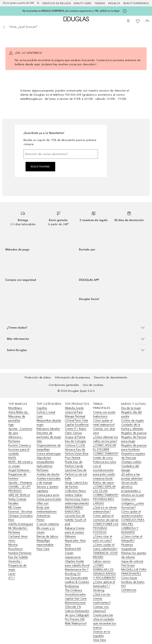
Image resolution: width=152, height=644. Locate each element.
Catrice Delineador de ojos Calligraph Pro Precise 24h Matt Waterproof (77, 617)
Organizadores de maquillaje (49, 447)
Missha (13, 545)
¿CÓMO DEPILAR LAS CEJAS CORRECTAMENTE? (106, 491)
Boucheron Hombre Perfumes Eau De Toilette (20, 553)
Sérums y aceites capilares (47, 489)
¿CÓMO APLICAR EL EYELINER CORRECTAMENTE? (106, 449)
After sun (43, 503)
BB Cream (15, 507)
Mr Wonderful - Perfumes (18, 530)
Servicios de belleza (56, 3)
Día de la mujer (131, 408)
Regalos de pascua (134, 433)
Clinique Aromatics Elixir (21, 518)
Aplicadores (45, 466)
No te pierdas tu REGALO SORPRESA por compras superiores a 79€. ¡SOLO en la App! (71, 11)
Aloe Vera (99, 640)
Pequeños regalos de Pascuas (133, 456)
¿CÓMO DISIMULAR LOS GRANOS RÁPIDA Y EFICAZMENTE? (104, 572)
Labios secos (102, 561)
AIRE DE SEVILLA (19, 495)
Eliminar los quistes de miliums (134, 555)
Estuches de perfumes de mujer (49, 435)
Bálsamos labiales (48, 429)
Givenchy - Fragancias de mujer (18, 565)
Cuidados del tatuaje (130, 468)
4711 (12, 578)
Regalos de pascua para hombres (134, 447)
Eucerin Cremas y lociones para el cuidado (20, 449)
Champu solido (131, 462)
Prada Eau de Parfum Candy (74, 464)
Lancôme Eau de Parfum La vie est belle (76, 474)
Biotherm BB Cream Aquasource (73, 553)
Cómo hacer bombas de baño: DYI (133, 582)
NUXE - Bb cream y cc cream (20, 464)
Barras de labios (47, 536)
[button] (76, 327)
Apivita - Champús (20, 483)
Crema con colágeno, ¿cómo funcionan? (133, 503)
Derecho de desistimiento (111, 378)
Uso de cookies (93, 385)
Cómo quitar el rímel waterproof (104, 423)
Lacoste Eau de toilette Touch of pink (76, 520)
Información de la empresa (73, 378)
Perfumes (43, 470)
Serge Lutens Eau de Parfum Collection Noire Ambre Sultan (76, 489)
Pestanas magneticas (129, 547)
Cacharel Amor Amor (18, 539)
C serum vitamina (48, 524)
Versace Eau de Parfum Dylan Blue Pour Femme (77, 454)
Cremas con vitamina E (101, 609)
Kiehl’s (12, 458)
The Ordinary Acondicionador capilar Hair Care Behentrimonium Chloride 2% (76, 599)
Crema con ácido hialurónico (104, 414)
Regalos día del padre (132, 414)
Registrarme (40, 167)
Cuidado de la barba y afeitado (132, 427)
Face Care (43, 549)
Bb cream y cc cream (46, 530)
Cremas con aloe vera (104, 431)
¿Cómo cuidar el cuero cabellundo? (105, 547)
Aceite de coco (103, 458)
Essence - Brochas (20, 512)
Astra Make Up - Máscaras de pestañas (19, 416)
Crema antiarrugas (49, 454)
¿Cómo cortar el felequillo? (132, 539)
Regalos (114, 3)
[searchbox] (76, 27)
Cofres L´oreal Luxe (46, 414)
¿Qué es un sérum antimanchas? (105, 510)
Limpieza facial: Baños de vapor (104, 481)
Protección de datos (38, 378)
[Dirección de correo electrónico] (61, 154)
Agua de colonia (132, 561)
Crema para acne (48, 495)
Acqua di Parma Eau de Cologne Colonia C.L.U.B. (76, 441)
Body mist (43, 507)
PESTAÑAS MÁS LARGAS (103, 501)
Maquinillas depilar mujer (49, 423)
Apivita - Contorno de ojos (20, 431)
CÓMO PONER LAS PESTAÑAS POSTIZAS (106, 528)
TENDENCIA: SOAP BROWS (105, 555)
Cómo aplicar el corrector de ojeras (106, 518)
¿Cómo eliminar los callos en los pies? (105, 439)
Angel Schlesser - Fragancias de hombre (20, 474)
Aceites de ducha (48, 474)
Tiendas (100, 3)
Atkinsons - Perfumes (16, 439)
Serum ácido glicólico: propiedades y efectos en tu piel (133, 489)
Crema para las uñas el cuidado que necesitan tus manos (104, 621)
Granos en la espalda (101, 634)
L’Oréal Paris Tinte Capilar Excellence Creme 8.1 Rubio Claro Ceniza (77, 427)
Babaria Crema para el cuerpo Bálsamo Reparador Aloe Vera (75, 536)
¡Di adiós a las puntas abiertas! (132, 476)
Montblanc (15, 408)
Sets (39, 441)
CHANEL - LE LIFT (19, 487)
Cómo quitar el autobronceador (132, 514)
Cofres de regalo (133, 420)
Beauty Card (83, 3)
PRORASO (15, 491)
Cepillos (42, 408)
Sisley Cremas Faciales (17, 501)
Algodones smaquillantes (46, 460)
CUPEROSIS (129, 590)
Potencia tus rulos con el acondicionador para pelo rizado (105, 468)
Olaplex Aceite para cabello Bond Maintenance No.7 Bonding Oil (77, 567)
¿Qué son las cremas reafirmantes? (102, 599)
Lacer (12, 574)
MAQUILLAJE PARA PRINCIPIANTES (134, 572)
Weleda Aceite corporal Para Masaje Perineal (75, 412)
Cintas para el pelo (49, 499)
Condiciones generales (64, 385)
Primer (41, 520)
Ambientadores (47, 512)
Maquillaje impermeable (45, 543)
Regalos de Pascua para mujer (134, 439)
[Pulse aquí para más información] (125, 11)
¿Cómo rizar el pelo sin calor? (103, 539)
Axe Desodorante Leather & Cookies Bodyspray (77, 582)
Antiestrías (43, 516)
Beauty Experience (136, 3)
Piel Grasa (128, 565)
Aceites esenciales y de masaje (49, 481)
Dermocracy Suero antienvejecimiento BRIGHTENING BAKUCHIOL (77, 505)
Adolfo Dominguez (21, 524)
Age (11, 425)
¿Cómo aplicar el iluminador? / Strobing (104, 586)
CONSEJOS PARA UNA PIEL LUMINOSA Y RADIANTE (133, 526)
